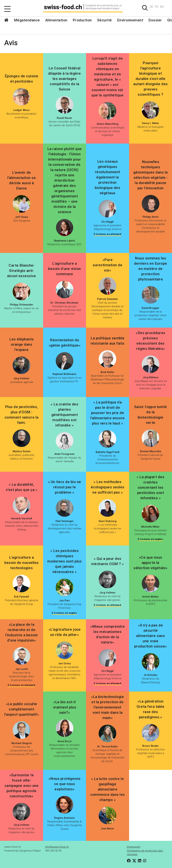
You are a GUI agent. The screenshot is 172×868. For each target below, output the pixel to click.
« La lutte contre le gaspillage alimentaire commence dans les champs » (108, 789)
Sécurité (104, 20)
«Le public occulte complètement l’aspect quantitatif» (22, 709)
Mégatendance (27, 20)
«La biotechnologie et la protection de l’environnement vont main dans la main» (107, 707)
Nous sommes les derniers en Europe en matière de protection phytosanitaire (151, 269)
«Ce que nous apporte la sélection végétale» (151, 563)
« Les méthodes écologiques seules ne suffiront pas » (108, 487)
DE (152, 7)
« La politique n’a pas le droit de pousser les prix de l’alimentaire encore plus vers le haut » (108, 413)
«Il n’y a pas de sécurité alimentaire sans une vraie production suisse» (151, 636)
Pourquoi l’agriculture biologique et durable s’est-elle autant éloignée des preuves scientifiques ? (151, 79)
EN (162, 7)
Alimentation (56, 20)
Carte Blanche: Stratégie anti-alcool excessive (21, 271)
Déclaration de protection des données (145, 853)
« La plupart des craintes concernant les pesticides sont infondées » (150, 487)
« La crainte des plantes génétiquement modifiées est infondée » (64, 415)
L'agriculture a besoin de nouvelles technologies (22, 563)
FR (157, 7)
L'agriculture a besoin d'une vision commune (65, 269)
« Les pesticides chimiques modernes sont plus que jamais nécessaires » (64, 561)
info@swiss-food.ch (57, 847)
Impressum (134, 847)
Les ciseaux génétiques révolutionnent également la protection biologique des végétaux (107, 177)
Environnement (130, 20)
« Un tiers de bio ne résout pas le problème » (65, 487)
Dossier (155, 20)
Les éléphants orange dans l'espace (22, 344)
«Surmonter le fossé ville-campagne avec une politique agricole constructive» (22, 786)
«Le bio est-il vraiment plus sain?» (65, 707)
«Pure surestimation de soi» (107, 265)
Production (82, 20)
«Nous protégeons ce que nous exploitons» (65, 784)
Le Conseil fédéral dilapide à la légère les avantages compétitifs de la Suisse (65, 79)
